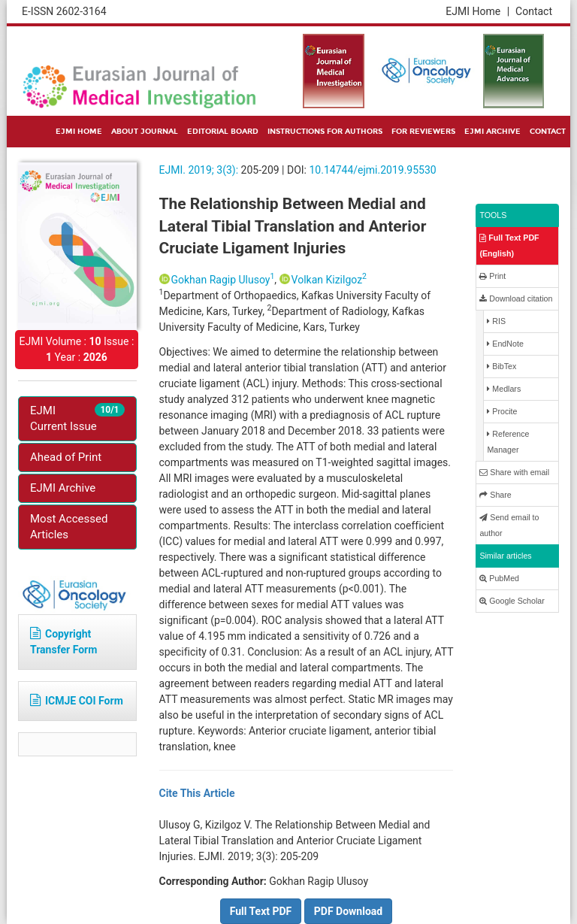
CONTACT (548, 132)
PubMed (499, 579)
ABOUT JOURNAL (145, 132)
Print (492, 276)
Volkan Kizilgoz (329, 280)
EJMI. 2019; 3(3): (199, 170)
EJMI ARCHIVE (492, 132)
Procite (502, 412)
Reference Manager (508, 442)
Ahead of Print (66, 457)
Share (495, 495)
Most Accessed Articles (69, 527)
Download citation (516, 299)
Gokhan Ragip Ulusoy (223, 280)
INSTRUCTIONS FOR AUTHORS (325, 132)
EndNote (505, 344)
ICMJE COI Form (77, 701)
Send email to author (509, 525)
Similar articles (505, 556)
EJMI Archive (63, 488)
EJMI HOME (79, 132)
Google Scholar (512, 601)
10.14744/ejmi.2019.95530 (372, 170)
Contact (534, 11)
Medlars (504, 389)
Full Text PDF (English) (509, 245)
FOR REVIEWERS (423, 132)
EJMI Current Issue (77, 418)
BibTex (501, 367)
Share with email (514, 473)
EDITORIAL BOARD (223, 132)
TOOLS (493, 215)
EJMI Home (477, 11)
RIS (496, 321)
